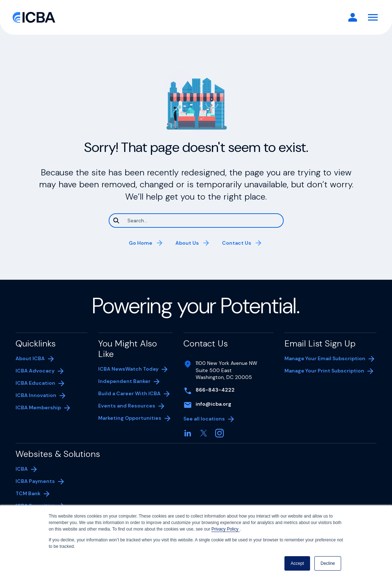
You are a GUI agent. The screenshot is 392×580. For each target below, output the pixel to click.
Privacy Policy (226, 529)
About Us (187, 243)
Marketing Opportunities (130, 419)
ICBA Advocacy (35, 371)
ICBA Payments (39, 482)
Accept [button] (297, 563)
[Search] (196, 221)
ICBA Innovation (36, 395)
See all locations (204, 419)
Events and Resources (127, 406)
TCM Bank (39, 494)
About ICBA (30, 358)
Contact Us (237, 243)
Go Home (141, 243)
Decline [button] (328, 563)
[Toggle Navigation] (373, 17)
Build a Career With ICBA (129, 393)
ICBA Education (35, 383)
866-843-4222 (215, 390)
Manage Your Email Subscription (325, 358)
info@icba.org (214, 404)
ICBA (22, 469)
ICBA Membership (38, 407)
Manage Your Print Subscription (324, 371)
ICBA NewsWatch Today (128, 369)
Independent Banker (124, 382)
